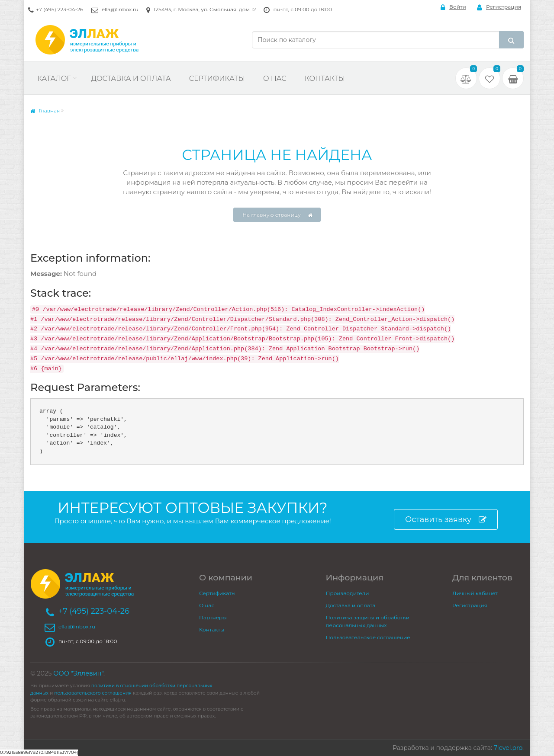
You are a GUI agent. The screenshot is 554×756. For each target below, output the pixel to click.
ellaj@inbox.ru (120, 9)
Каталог (54, 78)
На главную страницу (277, 215)
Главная (45, 111)
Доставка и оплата (131, 78)
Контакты (325, 78)
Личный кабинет (475, 593)
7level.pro (508, 748)
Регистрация (499, 7)
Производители (348, 593)
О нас (275, 78)
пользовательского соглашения (93, 693)
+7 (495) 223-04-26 (60, 9)
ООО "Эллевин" (78, 673)
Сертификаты (217, 78)
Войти (453, 7)
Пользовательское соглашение (368, 637)
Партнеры (213, 617)
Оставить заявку (446, 520)
